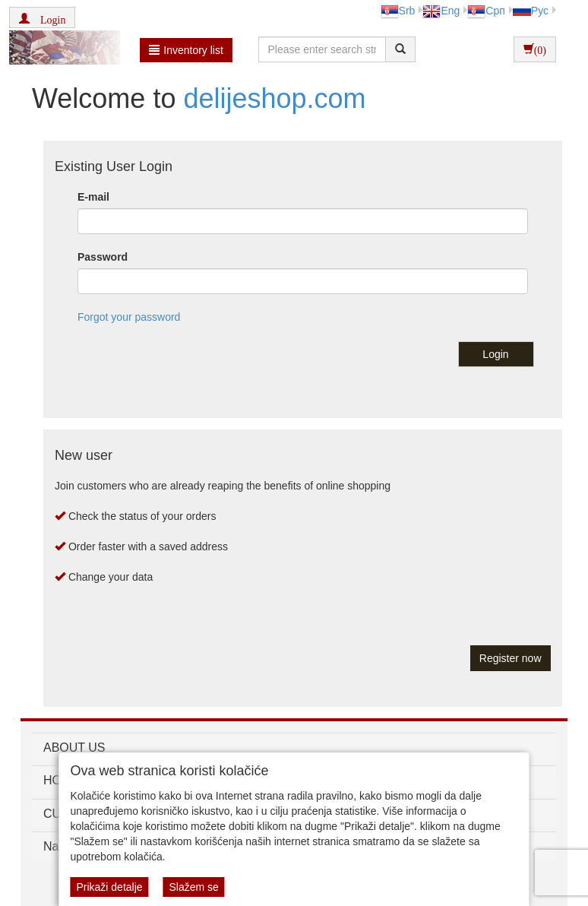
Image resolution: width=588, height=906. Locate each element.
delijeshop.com (270, 98)
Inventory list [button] (186, 50)
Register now (511, 658)
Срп (486, 11)
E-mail (93, 197)
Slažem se (193, 887)
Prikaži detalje (109, 887)
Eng (441, 11)
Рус (531, 11)
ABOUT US (74, 748)
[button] (42, 17)
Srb (398, 11)
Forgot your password (129, 317)
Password (103, 257)
